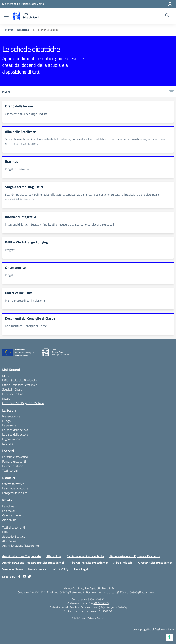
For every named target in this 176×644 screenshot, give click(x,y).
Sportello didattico (14, 536)
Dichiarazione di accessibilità (85, 556)
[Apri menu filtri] (171, 91)
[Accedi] (170, 4)
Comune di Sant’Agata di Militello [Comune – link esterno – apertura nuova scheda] (23, 403)
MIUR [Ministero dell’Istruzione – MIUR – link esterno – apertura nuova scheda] (6, 376)
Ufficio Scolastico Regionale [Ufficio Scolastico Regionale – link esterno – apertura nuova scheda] (19, 380)
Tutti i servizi (10, 470)
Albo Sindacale (123, 563)
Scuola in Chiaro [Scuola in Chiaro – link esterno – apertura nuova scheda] (12, 389)
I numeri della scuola (15, 430)
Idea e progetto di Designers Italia (153, 629)
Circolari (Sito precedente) (155, 563)
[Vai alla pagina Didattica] (23, 30)
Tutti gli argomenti (14, 527)
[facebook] (19, 577)
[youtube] (24, 577)
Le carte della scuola (15, 434)
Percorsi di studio (13, 466)
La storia (8, 443)
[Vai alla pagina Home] (9, 30)
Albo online (9, 520)
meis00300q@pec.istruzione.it (141, 592)
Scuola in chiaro (12, 569)
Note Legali (81, 569)
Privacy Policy (37, 569)
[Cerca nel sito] (167, 16)
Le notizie (8, 506)
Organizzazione (12, 439)
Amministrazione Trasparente (21, 546)
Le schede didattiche (15, 488)
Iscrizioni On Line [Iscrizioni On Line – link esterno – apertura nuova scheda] (13, 394)
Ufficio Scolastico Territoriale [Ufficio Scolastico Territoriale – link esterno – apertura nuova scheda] (20, 385)
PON (5, 532)
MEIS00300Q (101, 603)
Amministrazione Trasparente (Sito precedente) (33, 563)
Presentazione (11, 416)
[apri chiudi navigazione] (6, 16)
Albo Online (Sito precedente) (89, 563)
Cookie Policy (60, 569)
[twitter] (29, 577)
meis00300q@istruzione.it (69, 592)
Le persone (9, 425)
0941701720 (37, 592)
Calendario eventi (13, 515)
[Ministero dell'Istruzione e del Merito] (23, 4)
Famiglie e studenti (14, 461)
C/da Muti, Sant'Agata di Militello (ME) (93, 588)
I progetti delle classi (15, 493)
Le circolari (9, 511)
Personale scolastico (15, 457)
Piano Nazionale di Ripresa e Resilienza (135, 556)
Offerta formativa (13, 484)
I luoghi (7, 421)
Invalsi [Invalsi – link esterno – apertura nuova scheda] (6, 398)
